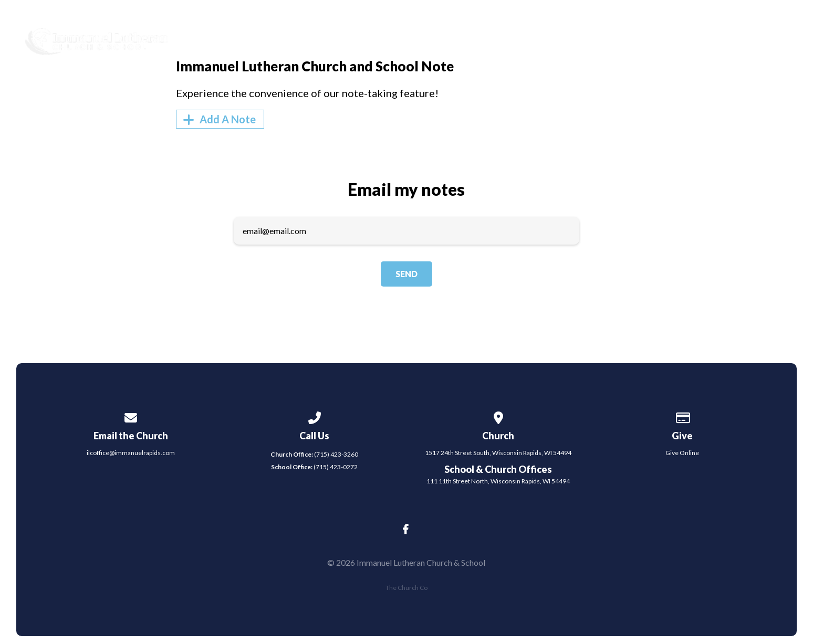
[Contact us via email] (131, 416)
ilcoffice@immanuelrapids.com (131, 453)
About (445, 37)
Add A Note (217, 119)
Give (712, 37)
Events (585, 37)
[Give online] (682, 416)
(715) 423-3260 (314, 454)
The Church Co (407, 588)
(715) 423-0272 (314, 467)
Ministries (514, 37)
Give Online (682, 453)
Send (407, 274)
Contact (652, 37)
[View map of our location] (498, 416)
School (768, 37)
